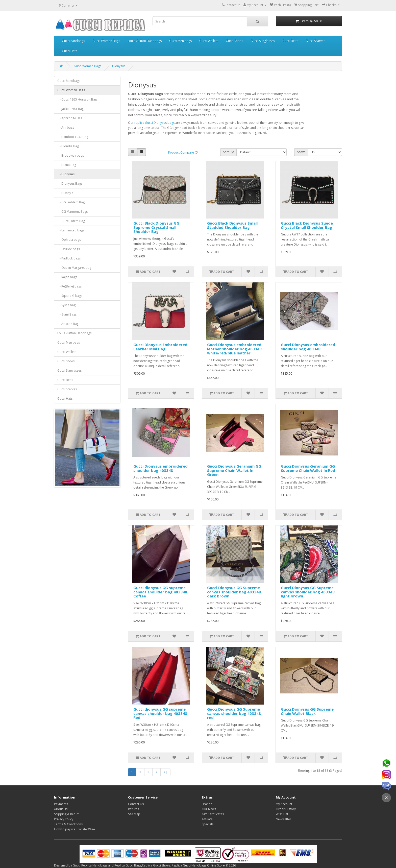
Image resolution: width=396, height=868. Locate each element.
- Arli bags (66, 127)
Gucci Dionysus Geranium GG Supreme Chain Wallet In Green (234, 470)
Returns (133, 809)
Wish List (282, 814)
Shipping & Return (67, 814)
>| (165, 772)
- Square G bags (70, 296)
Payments (61, 804)
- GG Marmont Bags (72, 212)
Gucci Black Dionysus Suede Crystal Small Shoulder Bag (307, 225)
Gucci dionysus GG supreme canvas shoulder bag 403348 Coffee (160, 592)
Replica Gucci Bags (128, 865)
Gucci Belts (290, 41)
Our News (209, 809)
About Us (61, 809)
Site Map (134, 814)
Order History (286, 809)
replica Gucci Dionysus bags (154, 123)
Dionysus (119, 66)
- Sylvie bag (66, 305)
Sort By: (228, 152)
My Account (284, 804)
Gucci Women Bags (106, 41)
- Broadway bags (71, 155)
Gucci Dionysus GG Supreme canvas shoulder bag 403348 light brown (308, 592)
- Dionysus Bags (70, 184)
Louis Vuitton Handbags (145, 41)
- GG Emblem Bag (71, 202)
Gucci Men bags (180, 41)
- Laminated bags (71, 230)
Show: (301, 152)
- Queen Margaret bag (74, 268)
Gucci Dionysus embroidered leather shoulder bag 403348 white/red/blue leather (234, 349)
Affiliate (207, 819)
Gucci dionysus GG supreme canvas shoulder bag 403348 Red (160, 713)
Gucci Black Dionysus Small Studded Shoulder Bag (232, 225)
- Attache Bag (68, 324)
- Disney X (65, 193)
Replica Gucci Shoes (156, 865)
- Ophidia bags (69, 240)
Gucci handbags (73, 41)
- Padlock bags (69, 258)
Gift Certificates (213, 814)
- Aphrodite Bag (70, 118)
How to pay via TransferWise (75, 829)
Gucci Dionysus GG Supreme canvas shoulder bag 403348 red (234, 713)
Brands (207, 804)
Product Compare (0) (183, 152)
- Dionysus (66, 174)
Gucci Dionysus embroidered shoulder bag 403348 (308, 347)
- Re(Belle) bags (69, 286)
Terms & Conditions (68, 824)
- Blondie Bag (68, 146)
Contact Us (136, 804)
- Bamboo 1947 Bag (73, 137)
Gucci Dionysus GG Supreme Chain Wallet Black (307, 711)
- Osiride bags (69, 249)
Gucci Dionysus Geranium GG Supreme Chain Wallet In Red (308, 468)
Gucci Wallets (209, 41)
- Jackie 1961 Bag (70, 109)
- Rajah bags (67, 277)
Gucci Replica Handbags (90, 865)
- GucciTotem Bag (71, 221)
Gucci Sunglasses (263, 41)
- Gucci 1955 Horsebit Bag (77, 99)
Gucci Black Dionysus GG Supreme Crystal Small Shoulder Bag (156, 227)
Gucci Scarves (315, 41)
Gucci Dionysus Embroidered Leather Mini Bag (160, 347)
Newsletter (283, 819)
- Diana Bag (67, 165)
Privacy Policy (64, 819)
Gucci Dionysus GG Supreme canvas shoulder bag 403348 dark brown (234, 592)
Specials (208, 824)
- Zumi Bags (67, 314)
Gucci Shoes (234, 41)
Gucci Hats (69, 51)
